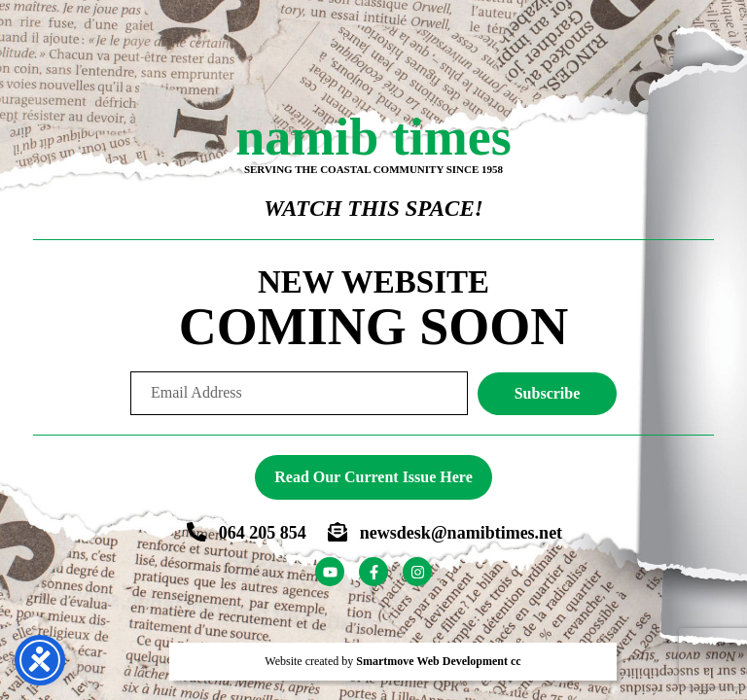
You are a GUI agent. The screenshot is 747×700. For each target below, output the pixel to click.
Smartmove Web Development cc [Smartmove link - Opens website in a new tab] (438, 661)
